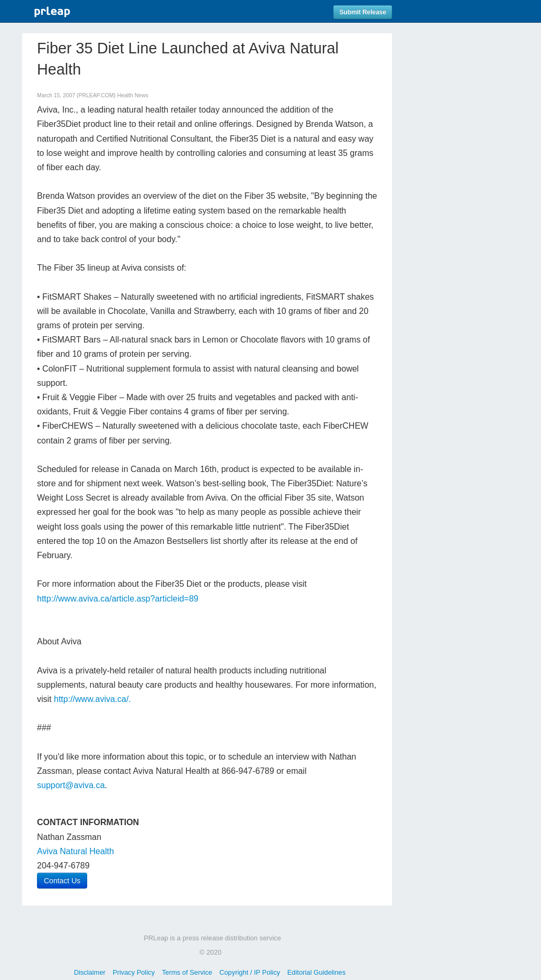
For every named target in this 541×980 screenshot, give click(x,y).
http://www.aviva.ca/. (92, 699)
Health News (133, 95)
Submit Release (363, 12)
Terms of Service (187, 972)
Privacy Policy (134, 972)
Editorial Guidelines (316, 972)
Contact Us (62, 881)
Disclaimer (90, 972)
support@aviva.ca (71, 785)
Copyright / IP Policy (250, 972)
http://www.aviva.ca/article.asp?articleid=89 (118, 599)
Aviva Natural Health (76, 851)
